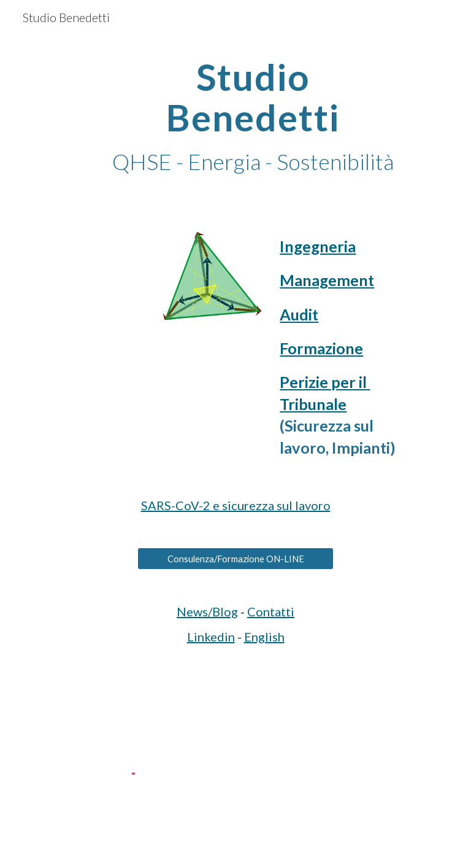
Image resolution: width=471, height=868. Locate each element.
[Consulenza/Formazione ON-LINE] (235, 559)
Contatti (271, 611)
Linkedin (211, 637)
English (264, 637)
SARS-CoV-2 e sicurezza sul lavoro (236, 505)
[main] (252, 117)
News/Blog (207, 611)
